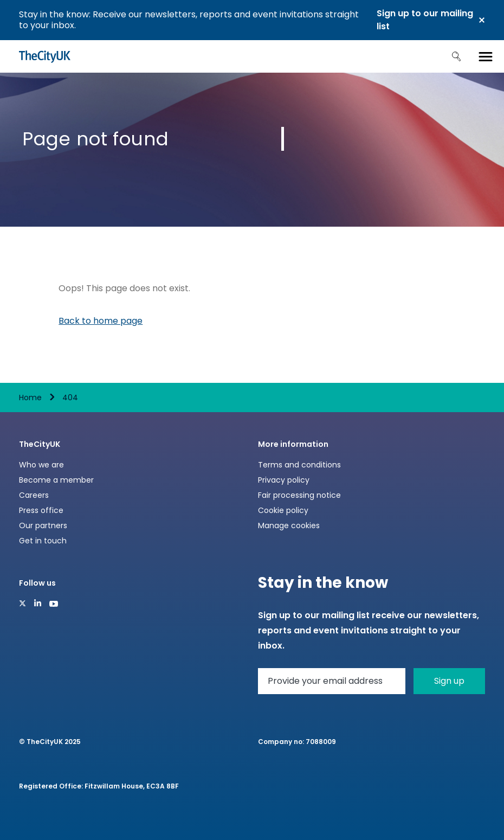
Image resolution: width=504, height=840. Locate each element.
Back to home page (101, 321)
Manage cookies (289, 525)
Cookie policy (283, 510)
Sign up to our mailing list (425, 20)
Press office (41, 510)
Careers (34, 495)
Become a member (56, 480)
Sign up (449, 681)
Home (30, 397)
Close (482, 20)
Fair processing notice (299, 495)
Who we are (41, 465)
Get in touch (43, 541)
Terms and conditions (299, 465)
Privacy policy (284, 480)
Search (456, 56)
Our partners (43, 525)
